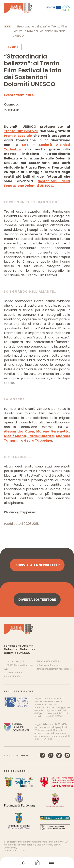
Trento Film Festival (21, 131)
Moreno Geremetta (53, 431)
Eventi (13, 47)
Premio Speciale (19, 136)
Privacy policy (53, 845)
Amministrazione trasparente (19, 845)
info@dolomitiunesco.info (50, 665)
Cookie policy (11, 848)
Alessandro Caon (19, 431)
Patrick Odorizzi (41, 436)
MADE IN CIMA (20, 851)
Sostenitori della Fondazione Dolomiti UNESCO (37, 183)
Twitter (59, 755)
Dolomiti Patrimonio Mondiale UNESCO (18, 8)
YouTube (67, 755)
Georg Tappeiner (38, 441)
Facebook (42, 755)
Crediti (40, 845)
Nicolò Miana (15, 436)
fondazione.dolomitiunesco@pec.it (55, 669)
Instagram (51, 755)
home (37, 863)
